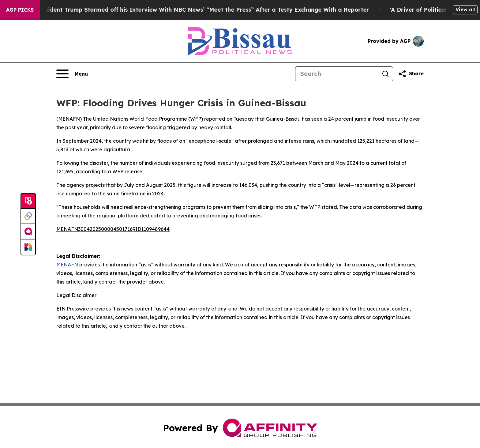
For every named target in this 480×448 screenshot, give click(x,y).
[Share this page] (411, 74)
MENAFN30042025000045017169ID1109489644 (113, 229)
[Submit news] (28, 201)
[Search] (337, 74)
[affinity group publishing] (28, 232)
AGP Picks (20, 10)
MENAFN (69, 119)
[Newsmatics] (28, 247)
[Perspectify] (28, 216)
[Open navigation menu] (72, 74)
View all (465, 9)
